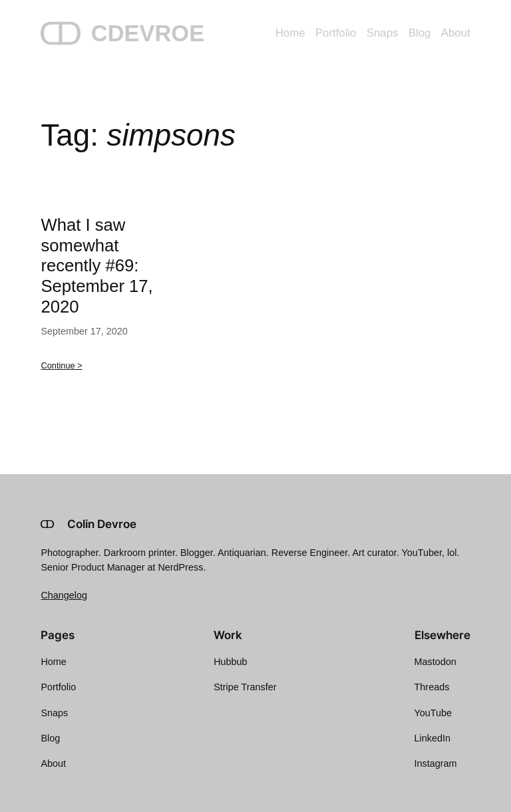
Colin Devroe (102, 524)
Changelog (64, 595)
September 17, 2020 (84, 331)
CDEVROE (148, 33)
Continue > (61, 365)
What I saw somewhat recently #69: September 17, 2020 (96, 266)
